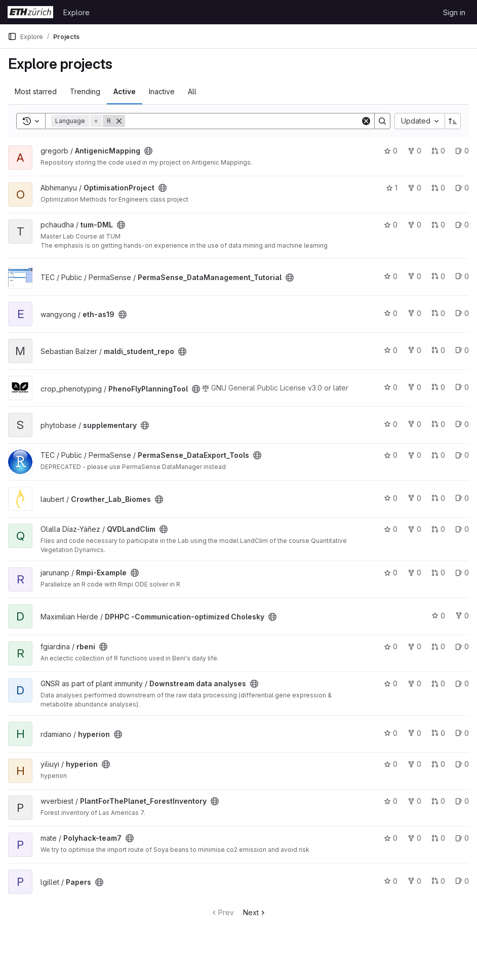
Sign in (454, 12)
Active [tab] (125, 91)
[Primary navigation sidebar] (12, 36)
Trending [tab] (85, 91)
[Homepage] (30, 12)
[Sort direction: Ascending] (453, 121)
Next (255, 912)
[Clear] (366, 121)
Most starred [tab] (36, 91)
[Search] (243, 121)
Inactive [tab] (162, 91)
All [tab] (192, 91)
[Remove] (119, 121)
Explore (76, 12)
